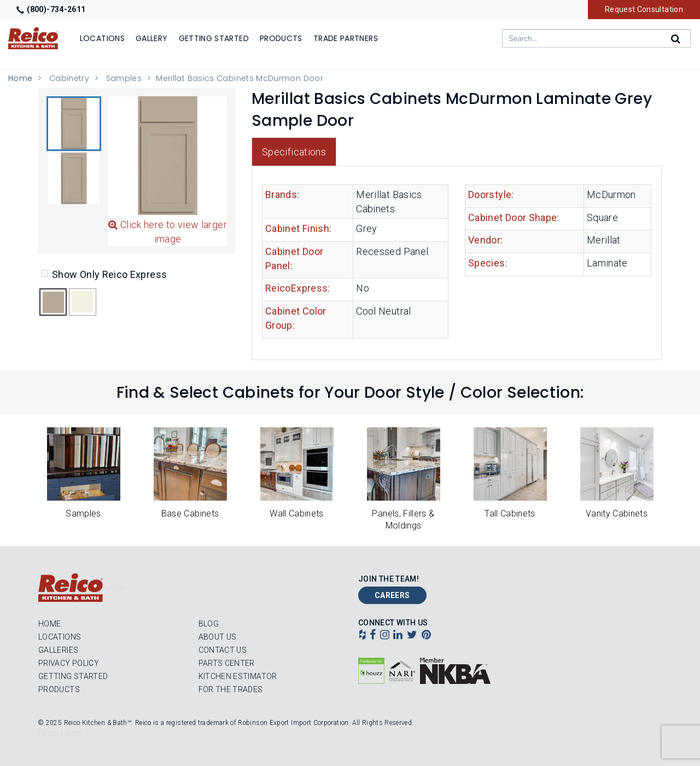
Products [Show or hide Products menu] (281, 38)
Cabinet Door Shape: (514, 217)
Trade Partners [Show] (346, 38)
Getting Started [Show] (214, 38)
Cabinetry (69, 78)
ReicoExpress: (298, 288)
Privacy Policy (69, 663)
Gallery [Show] (152, 38)
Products (59, 689)
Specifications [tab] (294, 152)
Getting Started (73, 676)
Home (20, 78)
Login (115, 587)
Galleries (58, 650)
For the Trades (231, 689)
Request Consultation (644, 9)
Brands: (282, 195)
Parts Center (227, 663)
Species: (488, 263)
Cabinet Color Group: (296, 318)
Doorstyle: (491, 195)
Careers (392, 595)
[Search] (676, 39)
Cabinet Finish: (298, 228)
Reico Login (60, 733)
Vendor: (486, 240)
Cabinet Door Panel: (294, 259)
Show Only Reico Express (104, 274)
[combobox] (596, 38)
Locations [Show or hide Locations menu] (102, 38)
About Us (218, 637)
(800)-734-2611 (51, 9)
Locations (60, 637)
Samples (124, 78)
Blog (209, 624)
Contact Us (223, 650)
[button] (74, 124)
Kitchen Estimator (238, 676)
